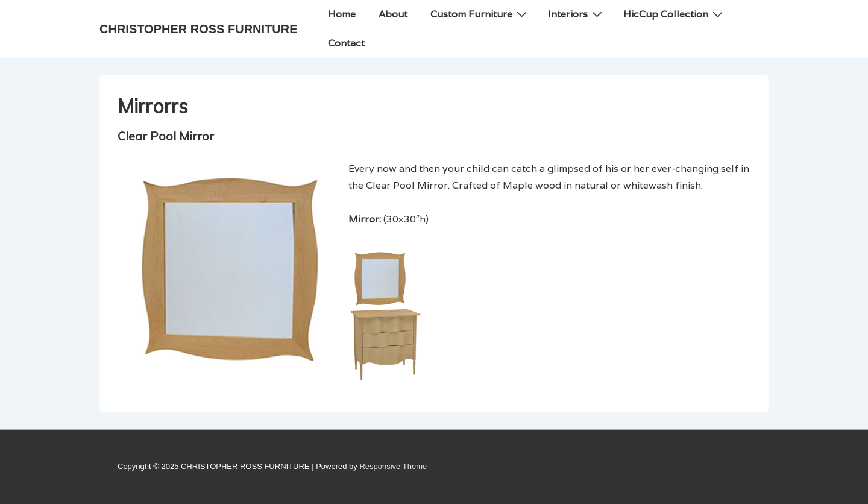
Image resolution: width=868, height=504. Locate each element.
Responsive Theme (393, 466)
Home (342, 14)
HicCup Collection (675, 14)
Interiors (577, 14)
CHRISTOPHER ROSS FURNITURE (199, 29)
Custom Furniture (480, 14)
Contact (346, 43)
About (393, 14)
